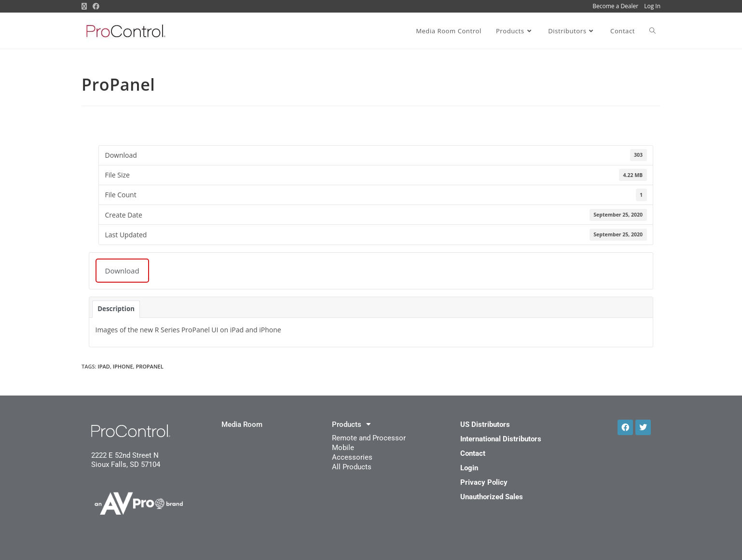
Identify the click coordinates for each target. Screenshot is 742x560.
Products (351, 424)
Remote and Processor (369, 438)
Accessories (352, 457)
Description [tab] (116, 309)
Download (122, 271)
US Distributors (485, 424)
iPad (103, 366)
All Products (352, 467)
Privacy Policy (484, 482)
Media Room (242, 424)
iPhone (123, 366)
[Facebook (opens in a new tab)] (96, 6)
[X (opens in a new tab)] (86, 6)
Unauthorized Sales (492, 497)
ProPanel (149, 366)
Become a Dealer (615, 6)
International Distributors (501, 439)
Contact (473, 453)
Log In (652, 6)
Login (469, 468)
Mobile (343, 448)
